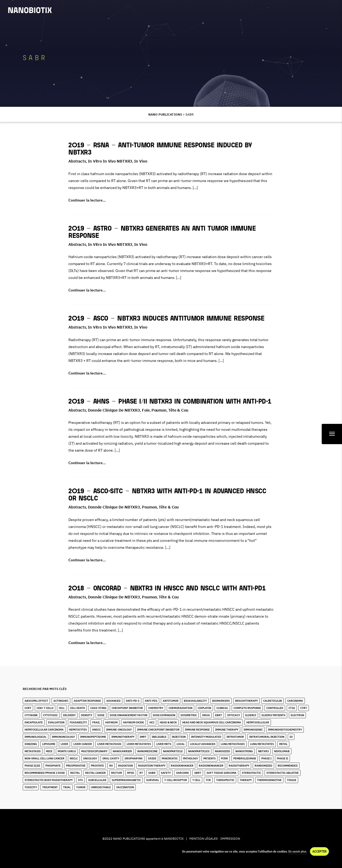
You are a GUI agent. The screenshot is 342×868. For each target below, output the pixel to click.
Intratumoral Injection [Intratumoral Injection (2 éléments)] (267, 737)
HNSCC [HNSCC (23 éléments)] (96, 730)
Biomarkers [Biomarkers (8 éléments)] (221, 701)
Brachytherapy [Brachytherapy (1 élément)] (246, 701)
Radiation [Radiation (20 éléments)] (125, 766)
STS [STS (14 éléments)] (80, 780)
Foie (146, 410)
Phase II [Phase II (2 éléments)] (282, 758)
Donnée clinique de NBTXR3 (114, 410)
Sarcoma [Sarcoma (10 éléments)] (182, 773)
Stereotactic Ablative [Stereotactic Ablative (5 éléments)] (283, 773)
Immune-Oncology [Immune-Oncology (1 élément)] (119, 730)
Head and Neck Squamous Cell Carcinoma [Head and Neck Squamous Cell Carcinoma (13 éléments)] (212, 722)
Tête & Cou (178, 410)
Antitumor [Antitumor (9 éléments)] (171, 701)
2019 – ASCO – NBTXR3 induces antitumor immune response (166, 319)
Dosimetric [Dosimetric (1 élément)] (189, 715)
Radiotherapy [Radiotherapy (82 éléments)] (239, 766)
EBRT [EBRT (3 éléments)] (219, 715)
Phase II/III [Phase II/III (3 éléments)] (32, 766)
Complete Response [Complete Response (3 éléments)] (247, 708)
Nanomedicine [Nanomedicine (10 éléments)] (147, 751)
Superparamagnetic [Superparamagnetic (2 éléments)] (126, 780)
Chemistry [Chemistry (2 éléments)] (156, 708)
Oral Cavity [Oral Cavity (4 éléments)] (111, 758)
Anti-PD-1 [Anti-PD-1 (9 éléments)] (133, 701)
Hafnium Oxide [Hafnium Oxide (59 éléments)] (133, 722)
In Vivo (141, 161)
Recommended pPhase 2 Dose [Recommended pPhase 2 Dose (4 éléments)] (45, 773)
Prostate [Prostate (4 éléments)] (97, 766)
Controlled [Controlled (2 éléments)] (275, 708)
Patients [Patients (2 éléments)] (209, 758)
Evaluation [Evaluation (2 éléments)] (56, 722)
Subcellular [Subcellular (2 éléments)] (97, 780)
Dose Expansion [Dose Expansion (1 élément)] (164, 715)
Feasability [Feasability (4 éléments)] (78, 722)
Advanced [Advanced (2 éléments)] (113, 701)
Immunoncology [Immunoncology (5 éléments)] (63, 737)
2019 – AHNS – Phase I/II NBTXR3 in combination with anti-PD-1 (170, 402)
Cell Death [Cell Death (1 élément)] (77, 708)
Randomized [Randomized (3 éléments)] (263, 766)
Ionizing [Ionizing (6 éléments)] (31, 744)
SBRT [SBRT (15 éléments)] (198, 773)
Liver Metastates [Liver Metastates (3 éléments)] (139, 744)
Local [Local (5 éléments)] (181, 744)
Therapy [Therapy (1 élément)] (246, 780)
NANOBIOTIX (174, 839)
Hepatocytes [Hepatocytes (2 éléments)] (78, 730)
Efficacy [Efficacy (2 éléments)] (234, 715)
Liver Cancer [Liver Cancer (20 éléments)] (83, 744)
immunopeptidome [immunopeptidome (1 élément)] (93, 737)
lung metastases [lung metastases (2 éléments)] (233, 744)
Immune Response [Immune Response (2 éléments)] (197, 730)
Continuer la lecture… (87, 200)
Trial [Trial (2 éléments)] (67, 787)
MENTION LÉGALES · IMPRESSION (215, 839)
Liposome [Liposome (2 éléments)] (49, 744)
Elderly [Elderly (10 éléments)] (251, 715)
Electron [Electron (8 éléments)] (297, 715)
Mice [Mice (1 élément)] (49, 751)
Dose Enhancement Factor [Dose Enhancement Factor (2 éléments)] (129, 715)
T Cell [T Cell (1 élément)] (196, 780)
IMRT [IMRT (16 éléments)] (143, 737)
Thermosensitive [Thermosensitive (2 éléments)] (269, 780)
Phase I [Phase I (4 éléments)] (266, 758)
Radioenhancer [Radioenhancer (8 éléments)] (182, 766)
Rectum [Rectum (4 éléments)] (116, 773)
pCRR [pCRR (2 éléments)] (224, 758)
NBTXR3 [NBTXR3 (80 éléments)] (263, 751)
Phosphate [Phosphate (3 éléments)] (53, 766)
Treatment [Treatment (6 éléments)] (50, 787)
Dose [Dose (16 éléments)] (101, 715)
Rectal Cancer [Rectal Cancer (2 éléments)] (96, 773)
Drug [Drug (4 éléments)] (206, 715)
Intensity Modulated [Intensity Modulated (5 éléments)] (206, 737)
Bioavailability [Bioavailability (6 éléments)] (195, 701)
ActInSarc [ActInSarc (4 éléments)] (61, 701)
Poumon (159, 410)
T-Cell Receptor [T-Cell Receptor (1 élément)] (176, 780)
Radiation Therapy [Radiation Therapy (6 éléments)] (152, 766)
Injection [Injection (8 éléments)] (179, 737)
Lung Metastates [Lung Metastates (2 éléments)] (262, 744)
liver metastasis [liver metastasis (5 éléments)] (109, 744)
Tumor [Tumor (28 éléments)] (81, 787)
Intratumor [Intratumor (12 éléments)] (235, 737)
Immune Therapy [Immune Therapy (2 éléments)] (227, 730)
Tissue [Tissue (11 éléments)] (292, 780)
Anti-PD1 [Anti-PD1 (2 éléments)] (151, 701)
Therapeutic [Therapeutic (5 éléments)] (225, 780)
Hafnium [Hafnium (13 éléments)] (111, 722)
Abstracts (77, 161)
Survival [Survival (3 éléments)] (153, 780)
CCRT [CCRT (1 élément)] (28, 708)
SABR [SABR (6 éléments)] (152, 773)
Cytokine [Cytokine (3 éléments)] (31, 715)
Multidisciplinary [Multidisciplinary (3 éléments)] (94, 751)
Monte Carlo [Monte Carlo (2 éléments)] (67, 751)
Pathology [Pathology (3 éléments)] (191, 758)
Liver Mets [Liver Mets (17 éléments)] (164, 744)
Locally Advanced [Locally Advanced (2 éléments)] (203, 744)
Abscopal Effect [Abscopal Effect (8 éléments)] (36, 701)
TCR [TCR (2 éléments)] (208, 780)
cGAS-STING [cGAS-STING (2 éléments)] (98, 708)
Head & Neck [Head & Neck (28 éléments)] (168, 722)
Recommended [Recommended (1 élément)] (288, 766)
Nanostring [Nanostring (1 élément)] (244, 751)
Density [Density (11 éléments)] (87, 715)
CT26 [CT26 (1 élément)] (292, 708)
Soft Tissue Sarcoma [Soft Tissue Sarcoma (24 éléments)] (221, 773)
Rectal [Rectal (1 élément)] (75, 773)
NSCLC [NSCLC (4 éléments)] (74, 758)
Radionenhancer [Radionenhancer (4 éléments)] (211, 766)
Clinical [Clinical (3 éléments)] (222, 708)
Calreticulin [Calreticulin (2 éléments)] (273, 701)
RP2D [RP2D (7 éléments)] (131, 773)
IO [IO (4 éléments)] (291, 737)
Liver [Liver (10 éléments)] (64, 744)
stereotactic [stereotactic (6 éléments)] (251, 773)
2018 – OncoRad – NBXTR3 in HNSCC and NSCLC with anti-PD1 (167, 589)
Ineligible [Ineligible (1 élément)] (159, 737)
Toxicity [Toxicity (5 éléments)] (31, 787)
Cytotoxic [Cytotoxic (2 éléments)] (50, 715)
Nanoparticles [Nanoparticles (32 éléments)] (199, 751)
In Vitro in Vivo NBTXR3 (110, 161)
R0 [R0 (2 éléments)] (111, 766)
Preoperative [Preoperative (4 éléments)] (76, 766)
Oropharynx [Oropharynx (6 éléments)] (134, 758)
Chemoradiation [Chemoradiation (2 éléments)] (180, 708)
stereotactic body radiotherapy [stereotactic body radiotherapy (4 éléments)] (49, 780)
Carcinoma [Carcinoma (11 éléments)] (295, 701)
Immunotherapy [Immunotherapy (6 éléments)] (123, 737)
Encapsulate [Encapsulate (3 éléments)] (34, 722)
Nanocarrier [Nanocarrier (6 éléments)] (122, 751)
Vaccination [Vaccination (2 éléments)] (125, 787)
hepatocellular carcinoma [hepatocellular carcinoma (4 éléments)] (44, 730)
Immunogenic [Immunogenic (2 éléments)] (253, 730)
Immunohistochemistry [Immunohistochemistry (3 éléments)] (285, 730)
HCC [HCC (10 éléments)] (152, 722)
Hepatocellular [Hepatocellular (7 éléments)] (258, 722)
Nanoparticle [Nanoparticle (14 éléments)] (173, 751)
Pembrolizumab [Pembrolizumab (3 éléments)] (245, 758)
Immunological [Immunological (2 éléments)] (36, 737)
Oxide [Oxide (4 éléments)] (152, 758)
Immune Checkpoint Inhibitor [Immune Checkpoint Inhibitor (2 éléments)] (158, 730)
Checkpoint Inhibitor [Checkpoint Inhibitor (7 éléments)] (127, 708)
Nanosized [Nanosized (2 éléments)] (222, 751)
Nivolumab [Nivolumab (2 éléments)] (282, 751)
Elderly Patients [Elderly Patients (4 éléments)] (273, 715)
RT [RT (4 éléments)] (141, 773)
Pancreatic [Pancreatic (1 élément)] (170, 758)
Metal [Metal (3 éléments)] (283, 744)
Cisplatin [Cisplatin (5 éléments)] (204, 708)
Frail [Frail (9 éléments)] (96, 722)
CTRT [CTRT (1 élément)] (304, 708)
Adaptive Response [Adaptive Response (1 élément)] (87, 701)
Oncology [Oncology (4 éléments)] (90, 758)
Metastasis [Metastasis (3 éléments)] (33, 751)
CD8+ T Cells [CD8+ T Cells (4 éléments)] (45, 708)
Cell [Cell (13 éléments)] (62, 708)
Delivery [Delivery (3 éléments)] (69, 715)
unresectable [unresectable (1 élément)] (101, 787)
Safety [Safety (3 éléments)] (166, 773)
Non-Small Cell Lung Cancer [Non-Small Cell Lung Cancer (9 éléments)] (44, 758)
